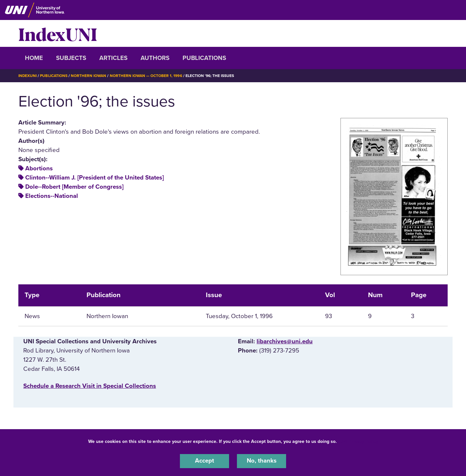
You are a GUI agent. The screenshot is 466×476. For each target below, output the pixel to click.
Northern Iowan (89, 76)
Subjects (71, 58)
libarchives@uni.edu (285, 341)
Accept (204, 461)
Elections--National (52, 196)
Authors (155, 58)
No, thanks (262, 461)
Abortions (39, 168)
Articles (113, 58)
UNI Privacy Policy (359, 441)
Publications (204, 58)
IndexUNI (58, 33)
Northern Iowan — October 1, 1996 (146, 76)
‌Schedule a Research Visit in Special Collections (90, 386)
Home (34, 58)
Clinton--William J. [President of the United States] (95, 178)
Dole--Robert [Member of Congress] (74, 187)
